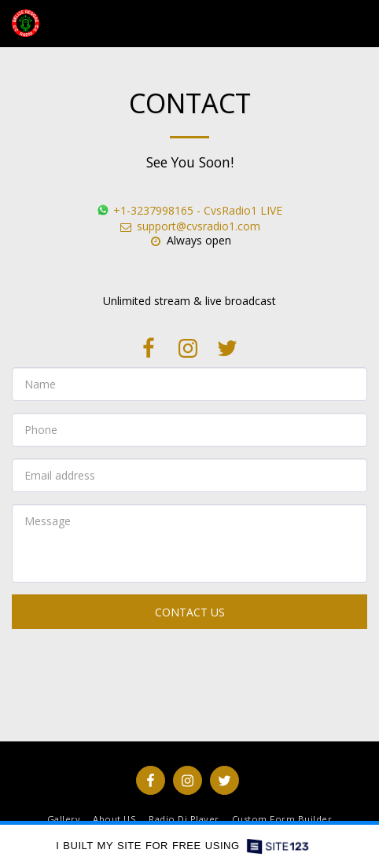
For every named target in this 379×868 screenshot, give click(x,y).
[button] (358, 24)
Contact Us (190, 612)
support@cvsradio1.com (189, 226)
